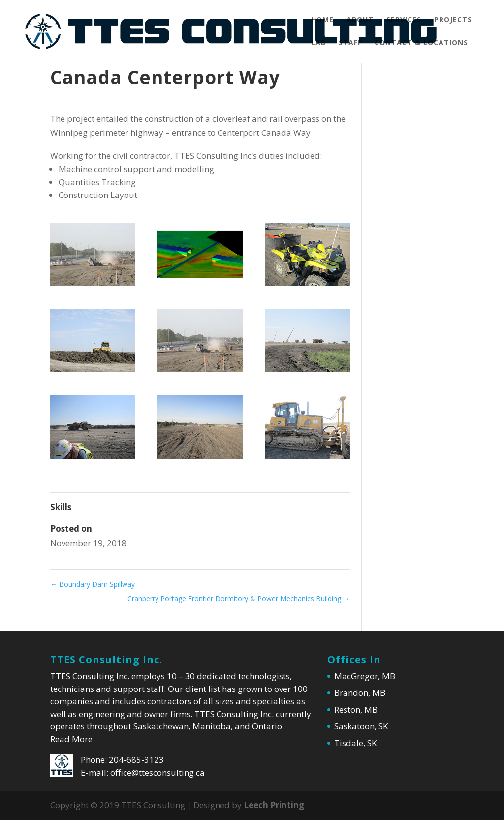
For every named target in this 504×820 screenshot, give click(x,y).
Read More (71, 739)
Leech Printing (274, 805)
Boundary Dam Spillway (93, 584)
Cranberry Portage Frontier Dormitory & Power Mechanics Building (239, 599)
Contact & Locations (421, 43)
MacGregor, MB (365, 676)
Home (322, 20)
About (360, 20)
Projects (453, 20)
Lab (318, 43)
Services (404, 20)
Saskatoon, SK (361, 726)
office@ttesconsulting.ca (157, 772)
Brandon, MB (360, 693)
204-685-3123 (136, 760)
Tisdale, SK (355, 743)
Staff (350, 43)
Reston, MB (356, 709)
